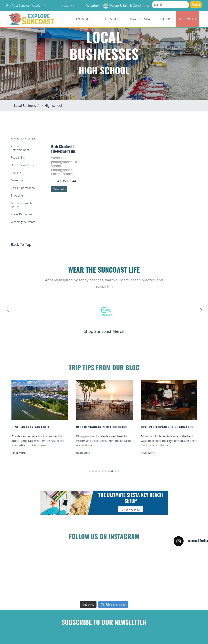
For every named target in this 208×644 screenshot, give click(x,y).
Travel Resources (22, 214)
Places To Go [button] (84, 19)
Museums (17, 180)
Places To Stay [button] (140, 19)
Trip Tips (166, 19)
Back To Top (21, 244)
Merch (187, 19)
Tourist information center (23, 205)
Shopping (17, 195)
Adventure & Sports (23, 139)
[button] (90, 471)
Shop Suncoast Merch (104, 331)
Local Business (25, 106)
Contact (68, 6)
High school (53, 106)
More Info (59, 189)
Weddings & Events (23, 222)
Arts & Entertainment (20, 148)
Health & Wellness (22, 165)
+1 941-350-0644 (64, 181)
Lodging (16, 173)
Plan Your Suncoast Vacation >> (26, 5)
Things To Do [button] (111, 19)
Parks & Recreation (23, 188)
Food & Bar (18, 157)
